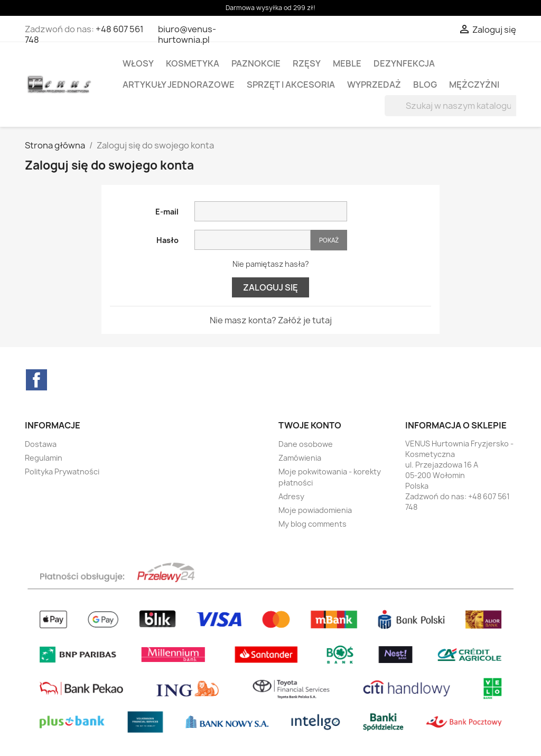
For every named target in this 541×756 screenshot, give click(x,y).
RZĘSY (307, 63)
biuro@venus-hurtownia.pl (187, 34)
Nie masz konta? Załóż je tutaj (271, 320)
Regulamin (44, 458)
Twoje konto (310, 425)
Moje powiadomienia (315, 510)
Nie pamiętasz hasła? (271, 264)
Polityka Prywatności (62, 472)
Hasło (167, 240)
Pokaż (329, 240)
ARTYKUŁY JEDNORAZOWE (179, 85)
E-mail (167, 212)
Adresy (291, 496)
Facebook (36, 380)
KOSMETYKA (193, 63)
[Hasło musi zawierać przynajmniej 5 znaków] (253, 240)
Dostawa (41, 444)
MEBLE (347, 63)
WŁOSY (138, 63)
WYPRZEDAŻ (374, 85)
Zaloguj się (270, 287)
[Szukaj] (452, 106)
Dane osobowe (306, 444)
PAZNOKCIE (256, 63)
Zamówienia (300, 458)
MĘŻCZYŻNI (474, 85)
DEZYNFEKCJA (404, 63)
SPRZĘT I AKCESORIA (291, 85)
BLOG (425, 85)
